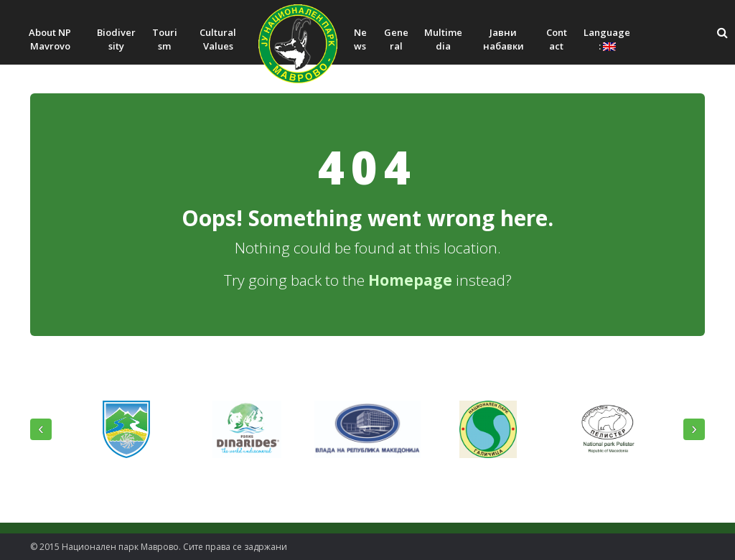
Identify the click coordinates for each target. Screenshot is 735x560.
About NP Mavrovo (50, 39)
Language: (607, 39)
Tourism (165, 39)
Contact (557, 39)
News (360, 39)
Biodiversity (116, 39)
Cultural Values (218, 39)
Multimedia (443, 39)
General (396, 39)
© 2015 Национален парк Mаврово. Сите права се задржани (159, 547)
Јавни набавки (504, 39)
